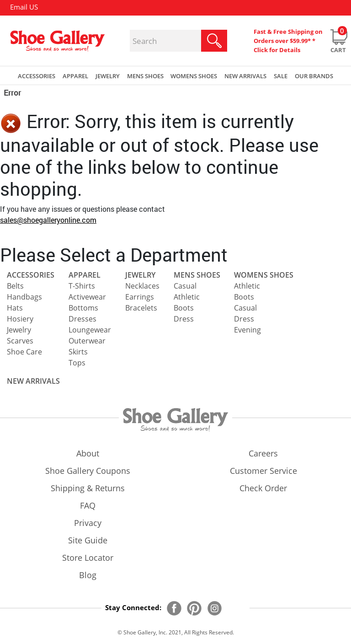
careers (263, 453)
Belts (15, 286)
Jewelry (19, 330)
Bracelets (141, 308)
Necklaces (142, 286)
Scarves (20, 341)
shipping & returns (88, 488)
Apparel (85, 275)
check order (263, 488)
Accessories (31, 275)
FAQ (88, 505)
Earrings (140, 297)
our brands (314, 76)
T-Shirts (82, 286)
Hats (15, 308)
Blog (88, 575)
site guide (88, 540)
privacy (88, 523)
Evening (247, 330)
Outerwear (87, 341)
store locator (88, 558)
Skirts (78, 352)
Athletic (187, 297)
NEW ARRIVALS (33, 381)
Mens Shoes (197, 275)
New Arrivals (245, 76)
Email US (24, 7)
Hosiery (20, 319)
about (88, 453)
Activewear (87, 297)
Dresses (82, 319)
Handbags (24, 297)
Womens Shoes (264, 275)
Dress (184, 319)
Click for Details (277, 50)
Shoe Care (24, 352)
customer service (263, 471)
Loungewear (90, 330)
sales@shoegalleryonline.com (48, 220)
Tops (77, 363)
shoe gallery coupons (88, 471)
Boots (184, 308)
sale (281, 76)
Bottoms (83, 308)
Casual (185, 286)
